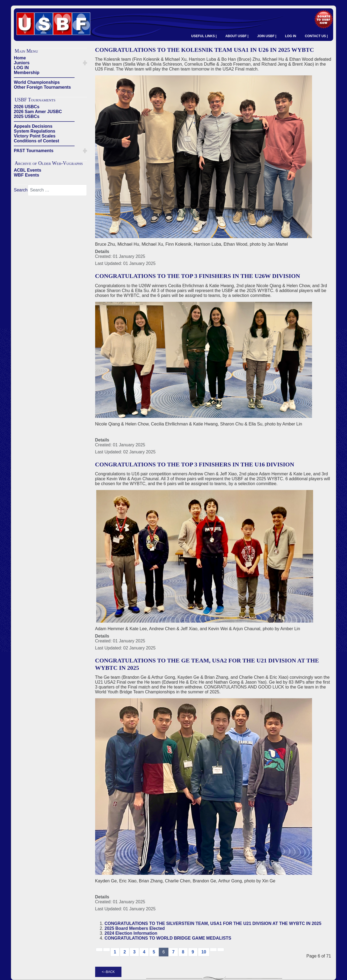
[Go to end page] (221, 950)
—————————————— (44, 77)
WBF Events (26, 175)
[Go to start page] (99, 950)
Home (20, 58)
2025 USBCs (27, 116)
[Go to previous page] (107, 950)
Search (21, 190)
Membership (27, 73)
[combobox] (57, 190)
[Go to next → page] (213, 950)
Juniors (22, 63)
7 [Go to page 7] (173, 952)
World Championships (37, 82)
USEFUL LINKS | (204, 36)
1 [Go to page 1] (115, 952)
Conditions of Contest (36, 141)
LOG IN (290, 36)
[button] (85, 63)
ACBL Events (28, 170)
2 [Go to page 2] (125, 952)
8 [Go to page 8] (183, 952)
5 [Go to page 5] (154, 952)
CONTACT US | (316, 36)
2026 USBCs (27, 107)
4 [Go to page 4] (144, 952)
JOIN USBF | (267, 36)
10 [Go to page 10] (204, 952)
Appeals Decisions (33, 126)
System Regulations (35, 131)
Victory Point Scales (35, 136)
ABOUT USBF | (237, 36)
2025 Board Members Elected (135, 928)
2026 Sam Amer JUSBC (38, 112)
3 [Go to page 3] (134, 952)
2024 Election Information (131, 933)
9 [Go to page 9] (193, 952)
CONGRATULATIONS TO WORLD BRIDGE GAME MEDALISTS (168, 938)
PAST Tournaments (34, 151)
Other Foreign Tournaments (42, 87)
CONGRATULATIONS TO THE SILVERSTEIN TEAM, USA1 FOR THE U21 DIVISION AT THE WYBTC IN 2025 (213, 923)
